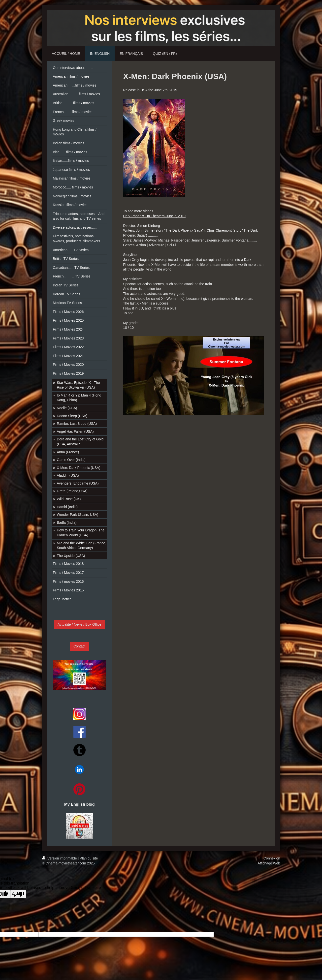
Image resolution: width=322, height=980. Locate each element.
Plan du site (89, 858)
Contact (79, 646)
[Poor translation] (18, 894)
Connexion (272, 858)
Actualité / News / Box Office (79, 624)
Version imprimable (60, 858)
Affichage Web (269, 863)
